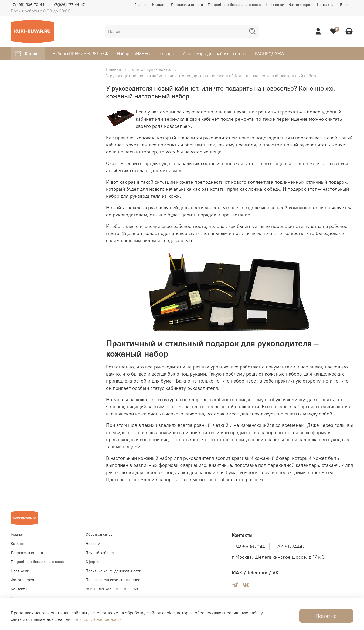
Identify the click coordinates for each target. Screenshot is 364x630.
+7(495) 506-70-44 (28, 5)
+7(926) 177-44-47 (69, 5)
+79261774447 (289, 547)
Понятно (326, 616)
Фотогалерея (301, 5)
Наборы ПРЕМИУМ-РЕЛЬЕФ (80, 53)
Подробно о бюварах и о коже (234, 5)
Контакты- (326, 5)
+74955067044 (248, 547)
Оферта (92, 562)
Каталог (159, 5)
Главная (141, 5)
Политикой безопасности (97, 619)
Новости (93, 544)
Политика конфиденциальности (113, 571)
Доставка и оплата (187, 5)
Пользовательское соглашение (113, 580)
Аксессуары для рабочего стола (215, 53)
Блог (344, 5)
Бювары (166, 53)
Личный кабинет (100, 553)
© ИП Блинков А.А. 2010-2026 (112, 589)
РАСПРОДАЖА (269, 53)
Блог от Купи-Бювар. (151, 69)
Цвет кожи (275, 5)
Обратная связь (99, 534)
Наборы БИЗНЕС (133, 53)
